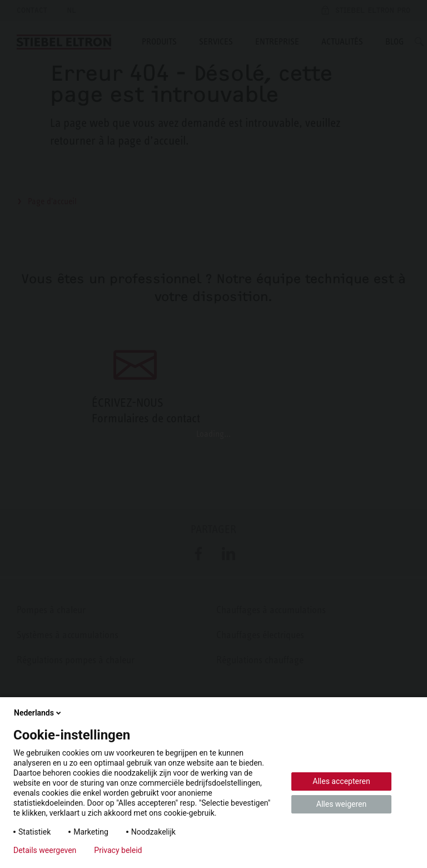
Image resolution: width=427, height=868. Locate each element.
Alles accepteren (341, 781)
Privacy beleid (118, 850)
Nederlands (38, 713)
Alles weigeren (341, 804)
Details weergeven (45, 850)
